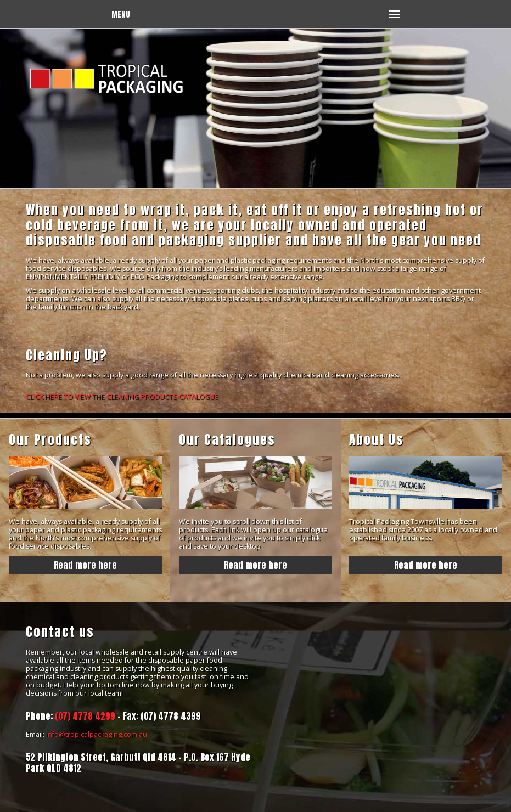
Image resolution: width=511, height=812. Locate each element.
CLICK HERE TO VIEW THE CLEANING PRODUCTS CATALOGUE (122, 397)
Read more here (85, 565)
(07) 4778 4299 (85, 716)
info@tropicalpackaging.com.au (97, 734)
